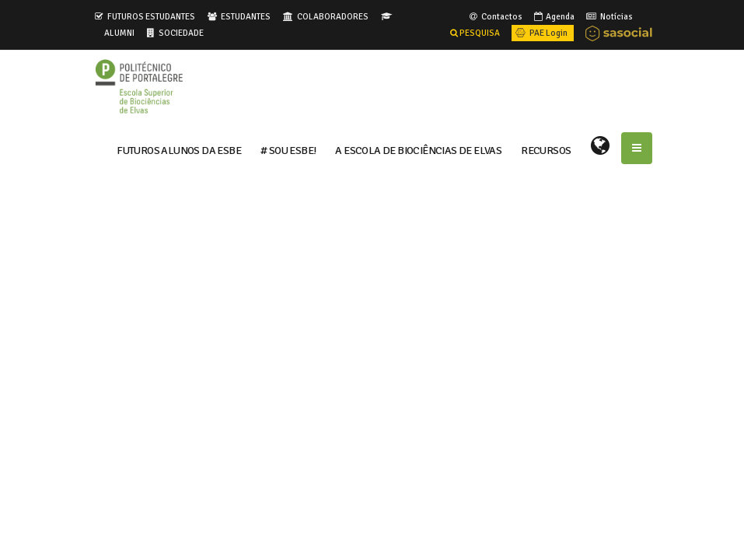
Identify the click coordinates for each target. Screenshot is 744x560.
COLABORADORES (333, 16)
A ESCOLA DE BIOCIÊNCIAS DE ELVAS (418, 149)
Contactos (495, 16)
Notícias (608, 16)
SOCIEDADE (181, 33)
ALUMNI (119, 33)
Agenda (553, 16)
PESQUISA (475, 33)
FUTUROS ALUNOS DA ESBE (179, 149)
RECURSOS (546, 149)
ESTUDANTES (246, 16)
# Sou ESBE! (288, 149)
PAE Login (540, 33)
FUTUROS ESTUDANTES (151, 16)
